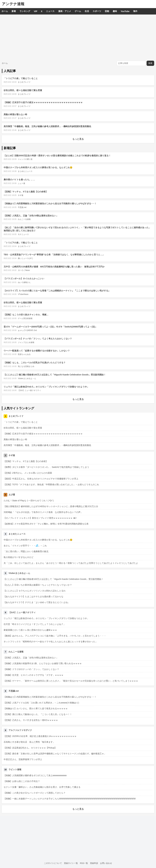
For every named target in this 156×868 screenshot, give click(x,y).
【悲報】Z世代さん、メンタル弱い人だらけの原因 (28, 473)
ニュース (50, 11)
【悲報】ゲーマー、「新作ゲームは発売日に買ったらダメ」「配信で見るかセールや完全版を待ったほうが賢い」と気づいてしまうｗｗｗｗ (71, 681)
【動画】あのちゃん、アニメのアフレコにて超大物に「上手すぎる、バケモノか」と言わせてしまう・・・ (55, 636)
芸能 (107, 11)
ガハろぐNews (24, 270)
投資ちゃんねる (24, 354)
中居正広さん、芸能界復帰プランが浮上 (23, 759)
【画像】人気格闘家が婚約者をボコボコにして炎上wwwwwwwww (35, 775)
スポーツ (97, 11)
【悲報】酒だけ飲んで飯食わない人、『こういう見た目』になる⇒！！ (38, 714)
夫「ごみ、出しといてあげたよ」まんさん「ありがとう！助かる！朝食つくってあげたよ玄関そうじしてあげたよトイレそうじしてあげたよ (71, 563)
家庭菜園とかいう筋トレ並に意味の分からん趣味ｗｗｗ (30, 630)
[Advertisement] (78, 37)
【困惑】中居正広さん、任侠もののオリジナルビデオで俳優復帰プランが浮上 (41, 479)
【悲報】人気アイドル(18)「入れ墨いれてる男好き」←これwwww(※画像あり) (41, 703)
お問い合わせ (106, 863)
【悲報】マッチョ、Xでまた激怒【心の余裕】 (26, 192)
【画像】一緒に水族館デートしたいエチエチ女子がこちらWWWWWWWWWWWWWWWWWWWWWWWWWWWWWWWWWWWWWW (70, 799)
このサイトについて (53, 863)
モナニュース (23, 234)
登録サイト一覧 (71, 863)
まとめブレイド (24, 82)
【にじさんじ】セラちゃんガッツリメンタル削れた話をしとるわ (35, 591)
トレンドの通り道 (25, 159)
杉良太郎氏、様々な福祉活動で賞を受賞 (23, 90)
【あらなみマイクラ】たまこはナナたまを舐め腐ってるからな (34, 596)
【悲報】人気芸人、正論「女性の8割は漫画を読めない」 (31, 216)
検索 (150, 63)
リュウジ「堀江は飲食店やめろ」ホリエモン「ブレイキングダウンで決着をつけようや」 (46, 387)
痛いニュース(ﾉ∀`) (25, 258)
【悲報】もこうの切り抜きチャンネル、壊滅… (26, 315)
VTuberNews (23, 294)
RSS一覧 (84, 863)
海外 (135, 11)
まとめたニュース (25, 171)
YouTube (125, 11)
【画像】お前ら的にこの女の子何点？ (22, 781)
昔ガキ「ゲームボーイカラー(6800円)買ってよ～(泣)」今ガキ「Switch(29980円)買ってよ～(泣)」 (51, 327)
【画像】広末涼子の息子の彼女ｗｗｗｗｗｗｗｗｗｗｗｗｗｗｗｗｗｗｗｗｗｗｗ (43, 102)
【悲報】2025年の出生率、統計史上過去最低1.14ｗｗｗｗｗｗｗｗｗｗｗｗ (40, 736)
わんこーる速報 (24, 219)
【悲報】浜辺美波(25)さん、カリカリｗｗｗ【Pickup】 (30, 748)
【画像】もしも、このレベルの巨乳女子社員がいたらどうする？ (35, 363)
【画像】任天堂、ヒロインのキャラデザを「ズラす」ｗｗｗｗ (34, 675)
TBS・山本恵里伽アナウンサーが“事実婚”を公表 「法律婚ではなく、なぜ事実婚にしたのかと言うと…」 (54, 255)
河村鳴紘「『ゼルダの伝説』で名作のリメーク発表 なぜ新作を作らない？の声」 (43, 512)
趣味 (115, 11)
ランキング (25, 11)
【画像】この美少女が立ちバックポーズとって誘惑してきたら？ (35, 793)
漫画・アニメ (65, 11)
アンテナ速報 (13, 4)
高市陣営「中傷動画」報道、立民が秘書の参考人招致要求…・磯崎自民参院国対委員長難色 (47, 126)
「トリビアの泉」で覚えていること (21, 78)
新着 (14, 11)
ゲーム (78, 11)
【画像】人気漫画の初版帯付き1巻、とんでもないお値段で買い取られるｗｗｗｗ (43, 663)
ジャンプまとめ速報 (26, 342)
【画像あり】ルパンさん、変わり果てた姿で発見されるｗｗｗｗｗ (36, 708)
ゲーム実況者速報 (25, 318)
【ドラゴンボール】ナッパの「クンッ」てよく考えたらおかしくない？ (38, 339)
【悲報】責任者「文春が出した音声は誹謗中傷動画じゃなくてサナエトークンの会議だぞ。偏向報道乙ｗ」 (55, 754)
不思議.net (22, 207)
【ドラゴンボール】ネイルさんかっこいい (24, 279)
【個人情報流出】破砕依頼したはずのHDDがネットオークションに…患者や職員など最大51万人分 (51, 506)
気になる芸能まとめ (26, 366)
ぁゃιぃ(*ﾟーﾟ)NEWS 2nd (27, 330)
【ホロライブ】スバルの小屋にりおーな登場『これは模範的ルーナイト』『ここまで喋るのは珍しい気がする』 (57, 291)
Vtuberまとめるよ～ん (27, 378)
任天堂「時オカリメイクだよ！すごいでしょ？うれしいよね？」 (35, 624)
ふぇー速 (21, 183)
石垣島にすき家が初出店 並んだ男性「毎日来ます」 (29, 742)
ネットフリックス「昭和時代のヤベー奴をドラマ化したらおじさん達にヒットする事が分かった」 (51, 642)
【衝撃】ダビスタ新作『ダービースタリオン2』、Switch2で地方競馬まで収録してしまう (46, 467)
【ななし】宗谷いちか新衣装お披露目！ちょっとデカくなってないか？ (38, 585)
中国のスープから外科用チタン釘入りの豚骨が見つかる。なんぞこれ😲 (38, 167)
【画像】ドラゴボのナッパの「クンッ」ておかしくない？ (31, 669)
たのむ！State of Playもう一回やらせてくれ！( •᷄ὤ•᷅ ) (29, 501)
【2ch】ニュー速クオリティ (29, 390)
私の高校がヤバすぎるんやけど (19, 557)
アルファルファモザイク (20, 730)
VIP (36, 11)
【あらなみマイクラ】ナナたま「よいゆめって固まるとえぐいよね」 (37, 602)
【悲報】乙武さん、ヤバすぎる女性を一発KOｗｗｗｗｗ (31, 720)
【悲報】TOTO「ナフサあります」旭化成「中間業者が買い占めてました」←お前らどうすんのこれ (51, 484)
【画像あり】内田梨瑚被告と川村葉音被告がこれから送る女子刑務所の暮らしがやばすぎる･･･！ (50, 204)
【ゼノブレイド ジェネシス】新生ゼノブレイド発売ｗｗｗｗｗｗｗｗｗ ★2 (40, 518)
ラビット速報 (15, 769)
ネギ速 (21, 195)
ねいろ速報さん (24, 282)
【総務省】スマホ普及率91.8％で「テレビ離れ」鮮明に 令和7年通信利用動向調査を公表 (46, 524)
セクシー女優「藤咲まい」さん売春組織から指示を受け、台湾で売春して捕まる (42, 787)
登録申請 (94, 863)
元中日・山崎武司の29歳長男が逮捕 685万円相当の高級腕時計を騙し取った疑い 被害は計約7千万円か (54, 267)
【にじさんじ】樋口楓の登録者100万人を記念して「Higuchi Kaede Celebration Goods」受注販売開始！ (55, 375)
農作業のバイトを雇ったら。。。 (20, 180)
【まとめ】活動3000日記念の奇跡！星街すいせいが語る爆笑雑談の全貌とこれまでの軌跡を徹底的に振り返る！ (57, 156)
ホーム (5, 11)
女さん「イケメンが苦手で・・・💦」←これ (25, 546)
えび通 (12, 495)
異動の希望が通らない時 (15, 114)
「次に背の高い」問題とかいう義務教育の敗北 (26, 551)
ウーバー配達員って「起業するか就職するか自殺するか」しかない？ (37, 351)
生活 (87, 11)
